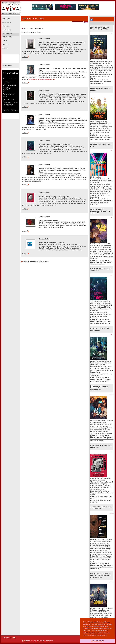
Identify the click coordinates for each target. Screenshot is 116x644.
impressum (37, 641)
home (51, 641)
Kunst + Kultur (6, 30)
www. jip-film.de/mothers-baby (100, 323)
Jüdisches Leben (7, 37)
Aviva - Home (6, 19)
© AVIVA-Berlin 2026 (9, 638)
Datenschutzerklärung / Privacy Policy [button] (95, 635)
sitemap (31, 641)
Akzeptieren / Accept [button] (97, 641)
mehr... (25, 57)
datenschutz (45, 641)
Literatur (4, 41)
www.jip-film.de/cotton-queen (100, 139)
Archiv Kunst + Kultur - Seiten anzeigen (36, 261)
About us (5, 48)
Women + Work (7, 22)
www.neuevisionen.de (98, 84)
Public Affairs (6, 26)
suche (26, 641)
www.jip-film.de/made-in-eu (99, 381)
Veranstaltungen (7, 34)
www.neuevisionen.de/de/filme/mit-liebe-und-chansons (102, 440)
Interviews (5, 44)
